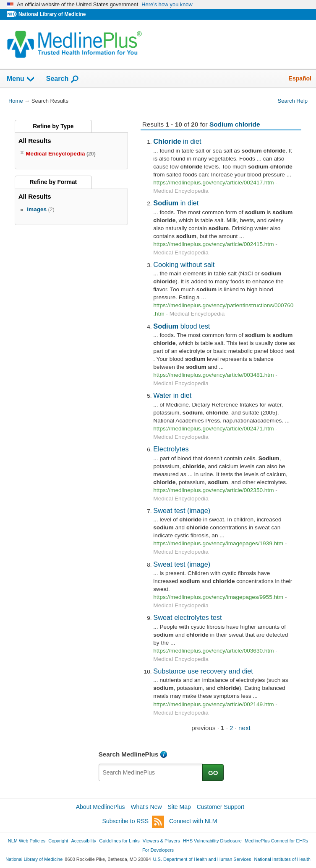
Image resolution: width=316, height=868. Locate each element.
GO (213, 773)
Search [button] (63, 79)
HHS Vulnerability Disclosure (212, 841)
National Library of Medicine (52, 14)
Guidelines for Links (119, 841)
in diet (177, 141)
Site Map (179, 807)
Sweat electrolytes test (187, 617)
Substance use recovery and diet (203, 671)
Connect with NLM (193, 821)
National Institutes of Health (282, 859)
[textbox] (151, 772)
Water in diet (172, 395)
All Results (35, 141)
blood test (182, 326)
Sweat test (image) (182, 510)
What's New (146, 807)
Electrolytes (171, 449)
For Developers (158, 850)
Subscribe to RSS (133, 822)
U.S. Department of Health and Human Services (202, 859)
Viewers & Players (161, 841)
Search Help (293, 101)
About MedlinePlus (101, 807)
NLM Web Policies (27, 841)
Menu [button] (21, 79)
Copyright (58, 841)
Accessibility (84, 841)
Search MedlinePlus (129, 754)
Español (300, 78)
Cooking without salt (184, 264)
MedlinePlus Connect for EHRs (276, 841)
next (244, 728)
